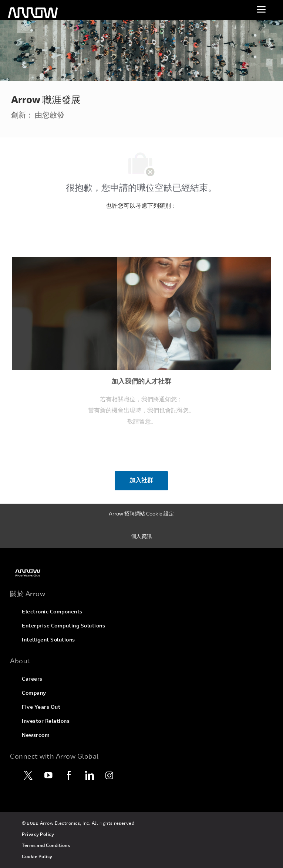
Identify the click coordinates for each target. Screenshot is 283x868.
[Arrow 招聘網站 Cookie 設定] (141, 515)
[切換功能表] (261, 9)
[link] (141, 573)
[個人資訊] (141, 537)
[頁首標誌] (33, 13)
